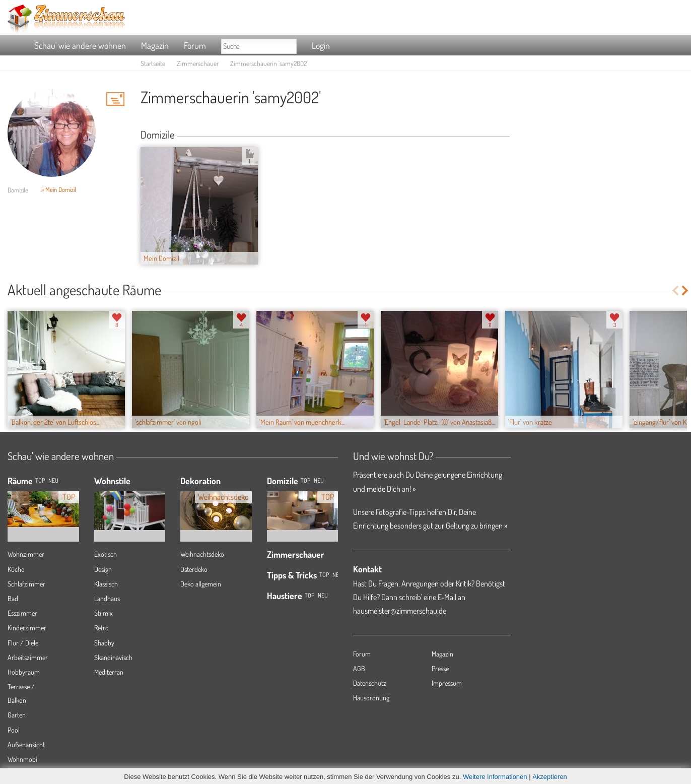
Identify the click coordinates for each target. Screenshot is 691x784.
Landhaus (107, 598)
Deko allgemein (201, 584)
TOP (40, 480)
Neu (319, 480)
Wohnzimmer (26, 554)
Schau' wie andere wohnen (80, 45)
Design (103, 569)
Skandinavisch (113, 657)
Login (321, 45)
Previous (675, 290)
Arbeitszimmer (28, 657)
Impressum (447, 683)
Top (305, 480)
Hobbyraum (24, 672)
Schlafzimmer (26, 584)
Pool (14, 730)
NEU (53, 480)
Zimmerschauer (198, 63)
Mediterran (109, 672)
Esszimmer (22, 613)
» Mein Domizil (59, 189)
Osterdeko (194, 569)
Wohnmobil (23, 759)
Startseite (153, 63)
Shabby (104, 643)
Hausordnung (371, 698)
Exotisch (106, 554)
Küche (16, 569)
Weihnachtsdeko (202, 554)
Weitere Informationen (495, 777)
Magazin (155, 45)
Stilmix (103, 613)
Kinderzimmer (27, 628)
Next (686, 290)
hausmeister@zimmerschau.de (400, 611)
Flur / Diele (23, 643)
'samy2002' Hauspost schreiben (115, 99)
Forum (195, 45)
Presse (440, 668)
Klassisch (106, 584)
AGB (359, 668)
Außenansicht (26, 744)
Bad (13, 598)
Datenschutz (370, 683)
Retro (101, 628)
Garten (17, 715)
